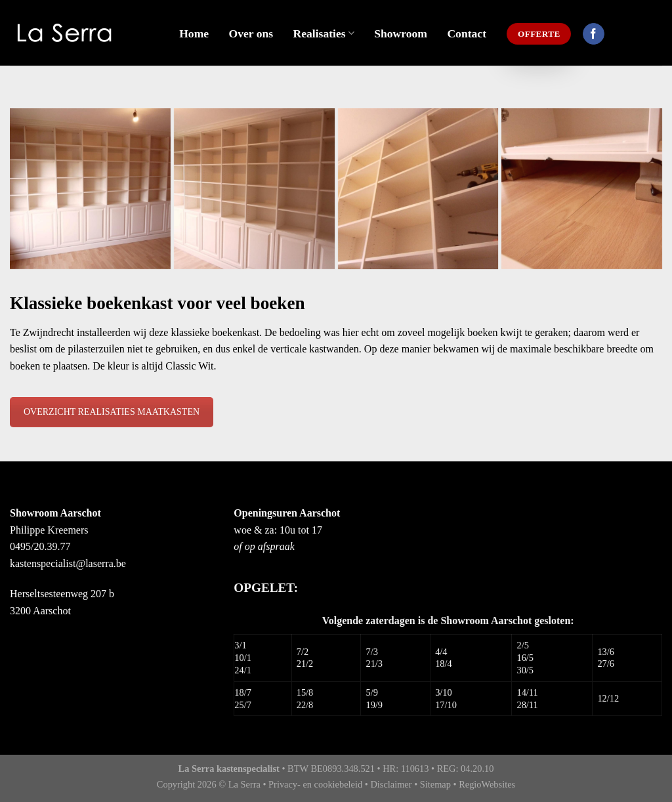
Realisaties (324, 33)
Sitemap (435, 784)
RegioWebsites (487, 784)
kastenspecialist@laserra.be (68, 563)
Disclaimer (391, 784)
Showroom (401, 33)
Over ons (251, 33)
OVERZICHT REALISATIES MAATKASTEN (112, 412)
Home (194, 33)
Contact (467, 33)
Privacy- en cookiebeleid (315, 784)
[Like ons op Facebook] (594, 34)
